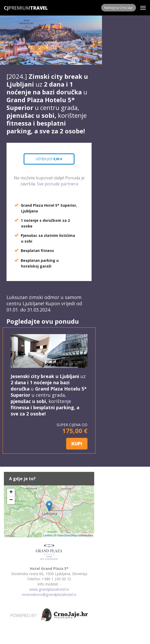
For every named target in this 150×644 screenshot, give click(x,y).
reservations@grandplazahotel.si (49, 594)
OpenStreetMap (67, 535)
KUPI (77, 444)
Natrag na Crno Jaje (119, 8)
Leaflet (48, 535)
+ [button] (11, 492)
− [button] (11, 500)
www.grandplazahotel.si (49, 589)
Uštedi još (49, 159)
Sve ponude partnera (57, 184)
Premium (17, 8)
